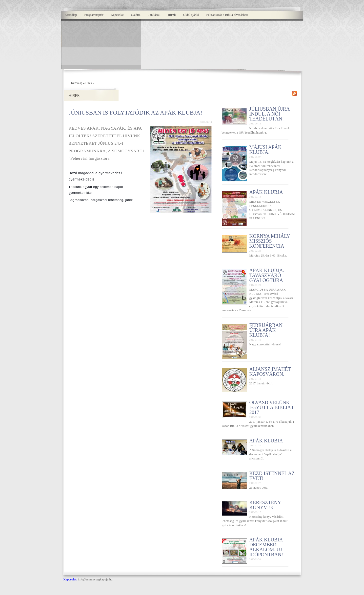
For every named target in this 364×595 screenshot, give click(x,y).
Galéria (136, 15)
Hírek (172, 15)
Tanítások (154, 15)
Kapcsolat (117, 15)
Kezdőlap (71, 15)
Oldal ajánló (191, 15)
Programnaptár (94, 15)
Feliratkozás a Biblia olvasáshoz (227, 15)
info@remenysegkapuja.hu (95, 579)
